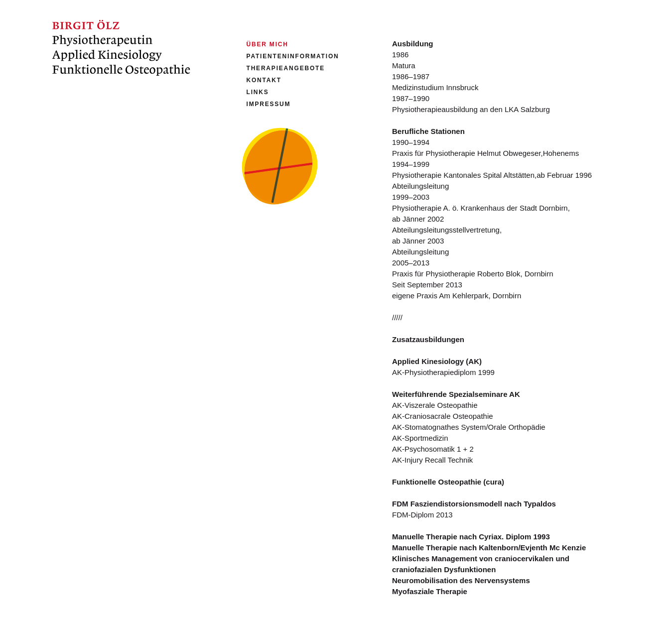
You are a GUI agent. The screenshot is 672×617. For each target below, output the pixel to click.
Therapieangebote (286, 68)
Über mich (268, 44)
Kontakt (264, 80)
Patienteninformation (293, 56)
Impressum (269, 104)
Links (258, 92)
